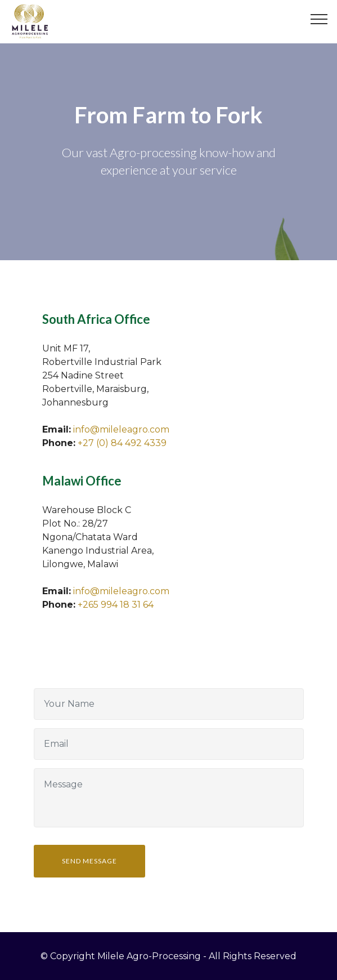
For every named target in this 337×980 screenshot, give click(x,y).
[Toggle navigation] (319, 19)
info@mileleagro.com (121, 429)
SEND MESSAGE (89, 861)
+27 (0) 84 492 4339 (122, 443)
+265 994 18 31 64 (116, 605)
